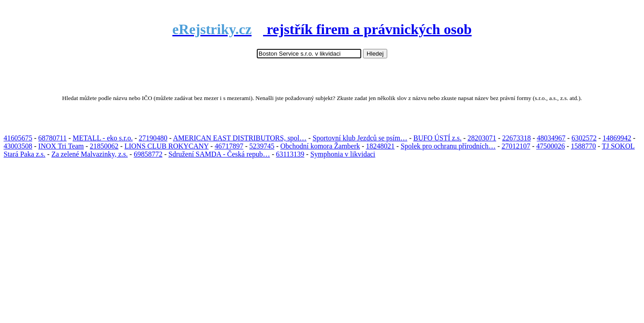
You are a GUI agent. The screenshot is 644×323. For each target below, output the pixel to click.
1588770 (583, 146)
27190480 (153, 138)
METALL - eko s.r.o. (103, 138)
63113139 (290, 154)
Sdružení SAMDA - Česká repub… (219, 154)
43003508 (18, 146)
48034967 (551, 138)
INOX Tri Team (61, 146)
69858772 (148, 154)
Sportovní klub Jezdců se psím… (360, 138)
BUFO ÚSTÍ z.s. (437, 138)
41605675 (18, 138)
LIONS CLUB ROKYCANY (167, 146)
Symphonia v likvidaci (343, 154)
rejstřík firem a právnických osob (322, 29)
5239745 (262, 146)
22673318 (516, 138)
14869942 (617, 138)
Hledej (375, 54)
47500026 (551, 146)
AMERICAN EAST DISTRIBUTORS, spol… (240, 138)
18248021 (380, 146)
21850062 (104, 146)
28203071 (482, 138)
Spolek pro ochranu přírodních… (448, 146)
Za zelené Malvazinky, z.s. (90, 154)
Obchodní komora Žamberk (320, 146)
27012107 (516, 146)
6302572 (584, 138)
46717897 (229, 146)
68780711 (52, 138)
